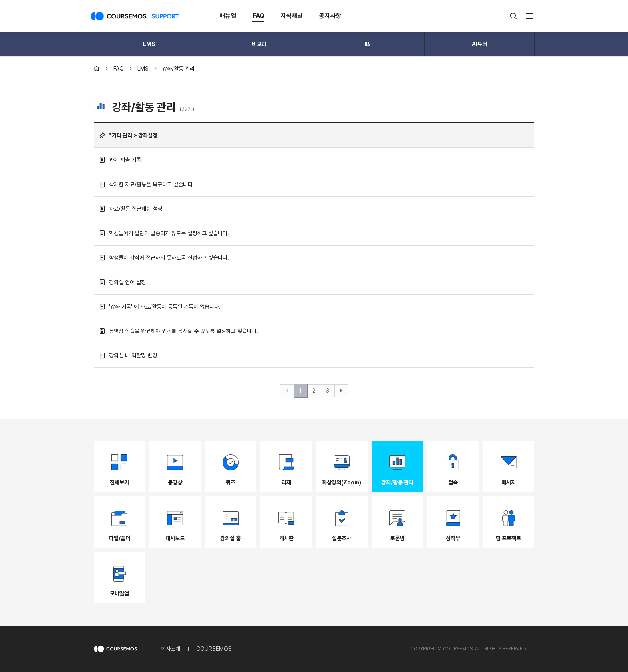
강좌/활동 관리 (178, 69)
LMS (149, 44)
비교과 (259, 44)
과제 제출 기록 (120, 160)
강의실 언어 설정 (123, 282)
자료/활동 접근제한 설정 (131, 209)
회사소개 (171, 649)
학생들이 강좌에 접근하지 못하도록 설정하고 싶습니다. (164, 258)
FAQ (258, 16)
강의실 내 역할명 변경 (128, 355)
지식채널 (292, 16)
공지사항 (330, 16)
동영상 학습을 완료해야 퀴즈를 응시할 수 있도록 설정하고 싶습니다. (179, 331)
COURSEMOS (214, 649)
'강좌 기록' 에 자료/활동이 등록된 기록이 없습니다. (160, 307)
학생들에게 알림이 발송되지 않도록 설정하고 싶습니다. (164, 233)
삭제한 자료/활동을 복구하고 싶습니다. (147, 184)
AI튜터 (479, 44)
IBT (369, 44)
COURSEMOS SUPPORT (135, 16)
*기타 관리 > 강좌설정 (128, 135)
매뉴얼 (228, 16)
